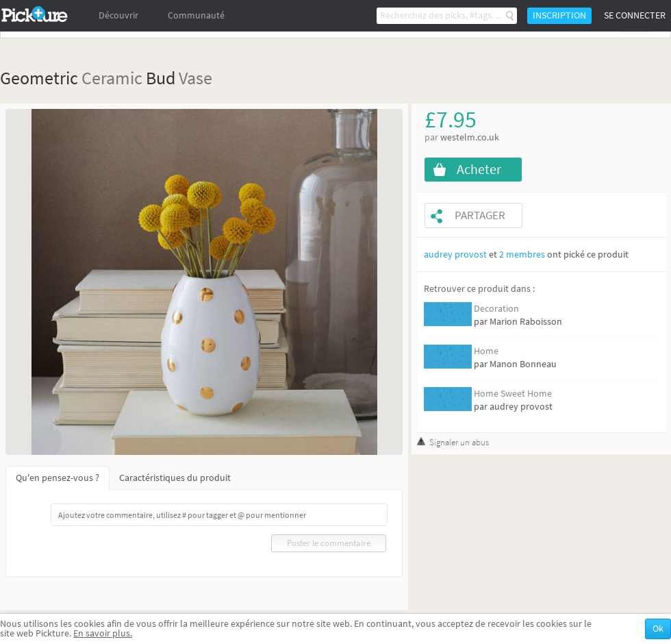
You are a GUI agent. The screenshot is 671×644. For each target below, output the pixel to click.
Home (486, 351)
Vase (195, 78)
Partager (480, 215)
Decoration (496, 309)
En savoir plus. (103, 633)
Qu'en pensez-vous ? (58, 478)
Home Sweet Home (513, 394)
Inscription (559, 15)
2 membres (522, 255)
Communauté (196, 15)
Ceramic (112, 78)
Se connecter (635, 15)
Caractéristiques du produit (175, 478)
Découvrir (118, 15)
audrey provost (455, 255)
